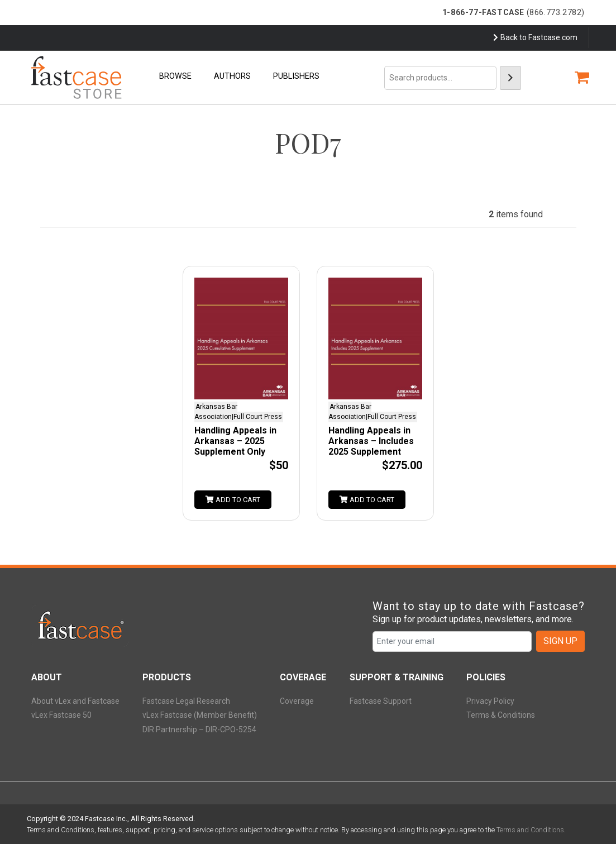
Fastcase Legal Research (186, 701)
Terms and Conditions (530, 830)
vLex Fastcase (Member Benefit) (200, 715)
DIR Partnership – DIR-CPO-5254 (199, 729)
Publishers (296, 76)
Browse (175, 76)
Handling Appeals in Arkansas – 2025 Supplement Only (235, 441)
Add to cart (233, 500)
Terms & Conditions (501, 715)
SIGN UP (560, 641)
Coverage (297, 701)
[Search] (510, 78)
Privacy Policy (490, 701)
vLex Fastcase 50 (61, 715)
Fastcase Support (381, 701)
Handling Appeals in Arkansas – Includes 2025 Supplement (371, 441)
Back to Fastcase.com (535, 37)
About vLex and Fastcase (75, 701)
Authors (232, 76)
